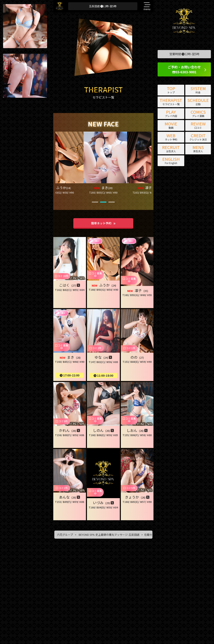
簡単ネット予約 (101, 223)
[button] (60, 162)
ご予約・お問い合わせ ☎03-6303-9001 (184, 69)
